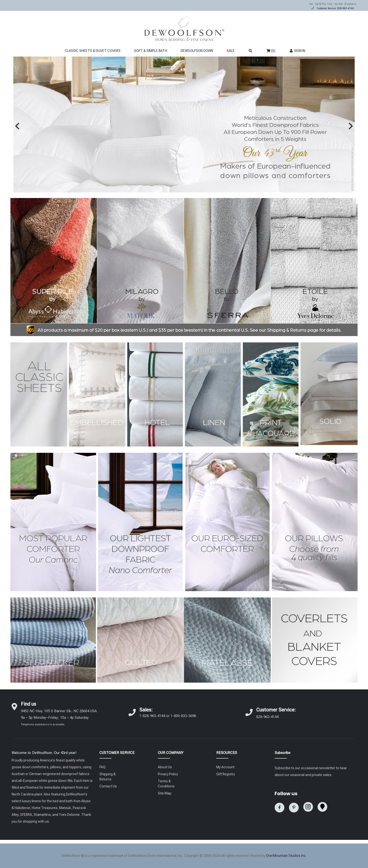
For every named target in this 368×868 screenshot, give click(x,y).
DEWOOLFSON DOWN (197, 51)
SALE (231, 51)
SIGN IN (297, 51)
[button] (17, 126)
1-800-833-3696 (183, 716)
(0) (271, 51)
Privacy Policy (168, 774)
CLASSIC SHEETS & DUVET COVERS (93, 51)
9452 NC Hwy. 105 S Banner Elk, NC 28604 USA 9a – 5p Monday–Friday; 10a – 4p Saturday (59, 717)
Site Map (165, 793)
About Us (165, 767)
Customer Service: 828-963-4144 (335, 8)
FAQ (102, 767)
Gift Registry (226, 774)
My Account (225, 767)
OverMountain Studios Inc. (286, 856)
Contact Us (108, 786)
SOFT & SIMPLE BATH (151, 51)
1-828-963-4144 (152, 716)
